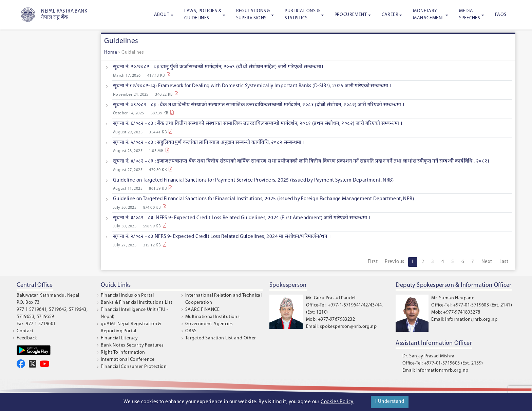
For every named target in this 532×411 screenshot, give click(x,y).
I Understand (390, 402)
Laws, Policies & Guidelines (203, 15)
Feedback (27, 338)
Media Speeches (470, 15)
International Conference (128, 360)
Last (504, 262)
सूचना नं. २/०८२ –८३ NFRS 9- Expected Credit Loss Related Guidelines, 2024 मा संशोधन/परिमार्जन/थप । (222, 237)
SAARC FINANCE (202, 310)
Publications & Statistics (302, 15)
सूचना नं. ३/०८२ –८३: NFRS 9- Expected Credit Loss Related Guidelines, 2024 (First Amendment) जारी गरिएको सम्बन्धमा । (242, 218)
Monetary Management (429, 15)
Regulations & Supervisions (253, 15)
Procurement (351, 15)
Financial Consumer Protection (134, 367)
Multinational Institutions (212, 317)
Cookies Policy (337, 402)
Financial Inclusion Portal (127, 295)
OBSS (191, 331)
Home (111, 52)
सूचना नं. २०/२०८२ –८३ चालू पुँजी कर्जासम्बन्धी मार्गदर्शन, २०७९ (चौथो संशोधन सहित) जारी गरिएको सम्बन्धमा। (218, 67)
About (162, 15)
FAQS (501, 15)
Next (487, 262)
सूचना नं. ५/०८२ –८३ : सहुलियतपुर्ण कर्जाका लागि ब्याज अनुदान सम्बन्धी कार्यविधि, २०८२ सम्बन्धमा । (209, 143)
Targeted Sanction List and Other (221, 338)
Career (390, 15)
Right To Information (123, 352)
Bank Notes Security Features (132, 345)
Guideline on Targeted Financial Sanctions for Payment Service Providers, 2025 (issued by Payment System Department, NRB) (253, 180)
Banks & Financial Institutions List (137, 303)
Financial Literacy (119, 338)
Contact (25, 331)
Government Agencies (209, 324)
